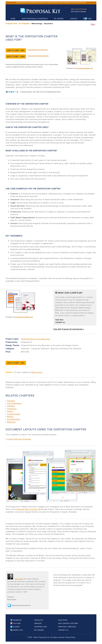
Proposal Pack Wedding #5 (84, 68)
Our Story (63, 620)
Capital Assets (14, 414)
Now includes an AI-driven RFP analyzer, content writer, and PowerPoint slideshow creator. (51, 2)
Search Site (17, 630)
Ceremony (12, 409)
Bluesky (15, 627)
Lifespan (11, 406)
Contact (74, 19)
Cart (88, 19)
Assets (10, 411)
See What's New (78, 12)
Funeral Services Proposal (19, 439)
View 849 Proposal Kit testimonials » (69, 329)
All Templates (24, 24)
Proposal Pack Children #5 (28, 509)
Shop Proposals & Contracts (35, 19)
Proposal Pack (11, 24)
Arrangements (14, 419)
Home (13, 19)
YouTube (15, 623)
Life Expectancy (14, 403)
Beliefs (10, 417)
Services (38, 623)
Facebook (16, 620)
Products (39, 620)
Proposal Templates (67, 627)
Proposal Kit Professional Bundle (38, 56)
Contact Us (63, 630)
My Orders (59, 19)
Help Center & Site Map (68, 623)
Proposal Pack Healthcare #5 (24, 317)
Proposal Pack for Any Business (38, 50)
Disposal (11, 401)
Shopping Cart (41, 627)
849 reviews (37, 372)
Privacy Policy (70, 637)
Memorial (11, 422)
